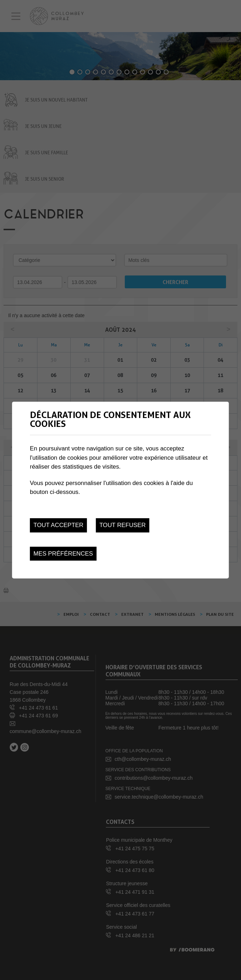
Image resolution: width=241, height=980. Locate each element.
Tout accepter (58, 525)
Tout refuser (123, 525)
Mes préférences (63, 554)
